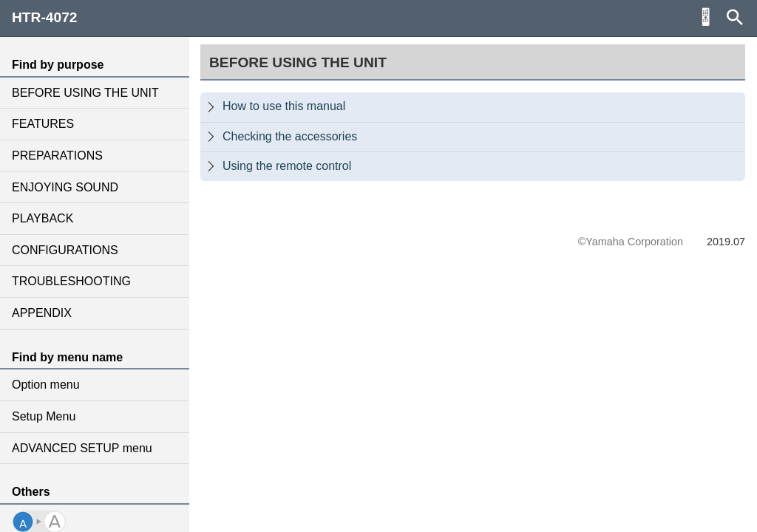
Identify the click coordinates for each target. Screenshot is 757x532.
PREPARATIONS (57, 156)
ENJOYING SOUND (65, 187)
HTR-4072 (45, 17)
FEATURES (43, 124)
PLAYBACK (43, 218)
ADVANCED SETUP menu (82, 448)
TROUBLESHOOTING (71, 281)
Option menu (46, 385)
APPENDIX (42, 313)
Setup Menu (44, 416)
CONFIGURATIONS (65, 250)
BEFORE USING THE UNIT (85, 93)
